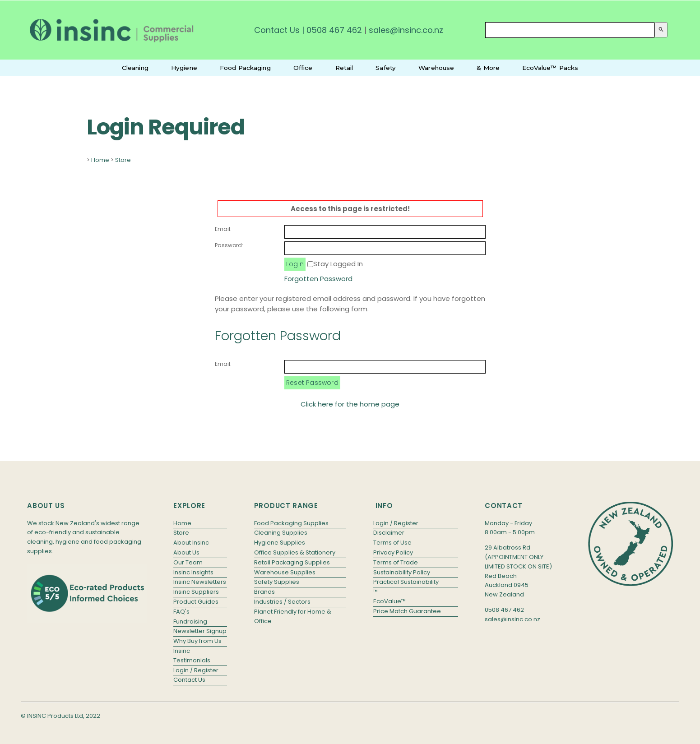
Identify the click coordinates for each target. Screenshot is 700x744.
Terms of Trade (396, 562)
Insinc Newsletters (200, 582)
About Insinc (191, 543)
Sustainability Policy (402, 572)
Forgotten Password (318, 279)
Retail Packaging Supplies (292, 562)
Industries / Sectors (282, 602)
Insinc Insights (193, 572)
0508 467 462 (334, 30)
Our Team (188, 562)
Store (123, 160)
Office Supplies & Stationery (295, 552)
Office (303, 68)
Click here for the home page (350, 404)
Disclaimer (389, 533)
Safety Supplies (277, 582)
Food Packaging (245, 68)
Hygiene (184, 68)
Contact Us (277, 30)
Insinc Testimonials (192, 656)
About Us (186, 552)
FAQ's (181, 612)
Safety (386, 68)
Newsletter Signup (200, 631)
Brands (264, 592)
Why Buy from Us (197, 641)
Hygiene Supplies (280, 543)
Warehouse (436, 68)
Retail (344, 68)
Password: (229, 245)
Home (100, 160)
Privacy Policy (393, 552)
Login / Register (196, 670)
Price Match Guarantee (407, 611)
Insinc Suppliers (196, 592)
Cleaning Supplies (281, 533)
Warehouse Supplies (285, 572)
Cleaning (135, 68)
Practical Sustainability (406, 582)
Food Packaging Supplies (291, 523)
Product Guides (196, 602)
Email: (223, 229)
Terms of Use (392, 543)
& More (488, 68)
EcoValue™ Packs (550, 68)
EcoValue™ (389, 601)
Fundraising (190, 622)
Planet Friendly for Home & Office (293, 616)
